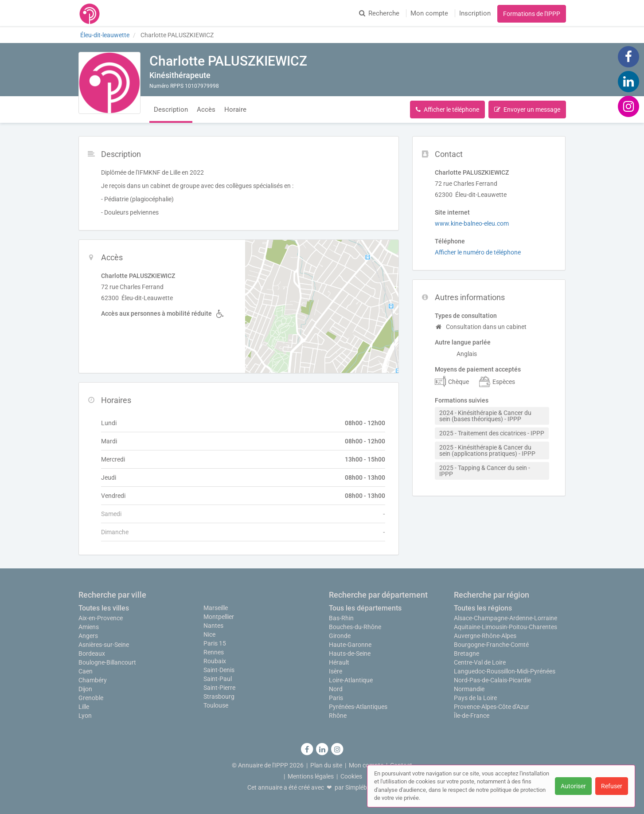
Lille (84, 707)
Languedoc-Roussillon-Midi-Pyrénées (505, 671)
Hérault (339, 662)
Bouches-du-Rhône (355, 627)
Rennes (214, 652)
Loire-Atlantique (351, 680)
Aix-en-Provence (101, 618)
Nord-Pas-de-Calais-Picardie (492, 680)
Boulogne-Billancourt (107, 662)
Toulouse (216, 705)
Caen (86, 671)
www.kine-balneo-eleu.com (472, 223)
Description (171, 110)
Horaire (235, 110)
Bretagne (466, 654)
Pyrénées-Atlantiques (358, 707)
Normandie (469, 689)
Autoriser (573, 786)
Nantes (213, 626)
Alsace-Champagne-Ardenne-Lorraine (505, 618)
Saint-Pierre (219, 688)
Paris (336, 698)
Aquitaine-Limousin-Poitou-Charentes (505, 627)
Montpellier (219, 617)
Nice (209, 634)
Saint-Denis (219, 670)
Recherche (379, 13)
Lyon (85, 716)
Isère (336, 671)
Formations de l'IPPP (532, 14)
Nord (336, 689)
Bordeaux (92, 654)
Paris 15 (215, 643)
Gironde (340, 636)
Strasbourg (219, 697)
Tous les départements (365, 608)
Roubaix (215, 661)
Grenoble (91, 698)
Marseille (216, 608)
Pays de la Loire (475, 698)
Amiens (89, 627)
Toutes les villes (104, 608)
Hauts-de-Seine (350, 654)
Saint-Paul (218, 679)
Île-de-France (472, 716)
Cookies (351, 776)
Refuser (612, 786)
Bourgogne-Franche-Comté (491, 645)
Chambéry (93, 680)
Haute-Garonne (350, 645)
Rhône (338, 716)
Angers (88, 636)
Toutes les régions (483, 608)
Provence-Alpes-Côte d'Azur (492, 707)
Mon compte (429, 13)
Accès (206, 110)
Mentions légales (311, 776)
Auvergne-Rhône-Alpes (485, 636)
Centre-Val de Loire (480, 662)
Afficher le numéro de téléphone (478, 252)
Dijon (85, 689)
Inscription (475, 13)
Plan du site (326, 765)
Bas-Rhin (341, 618)
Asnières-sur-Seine (104, 645)
